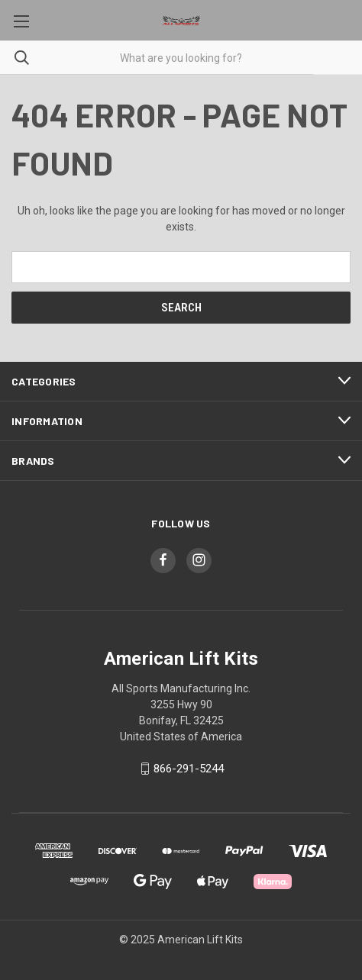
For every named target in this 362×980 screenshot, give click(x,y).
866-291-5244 (189, 769)
